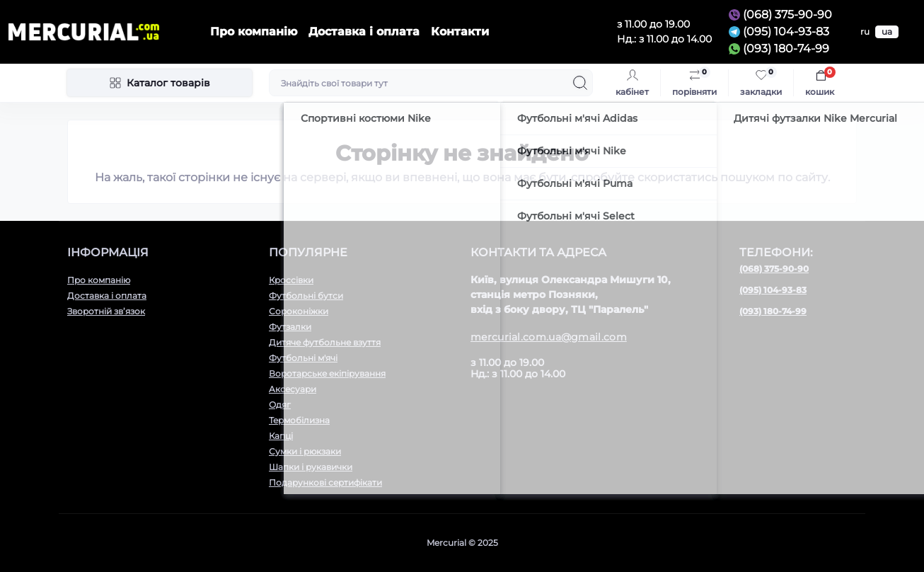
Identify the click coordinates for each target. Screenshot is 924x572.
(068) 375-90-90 (787, 15)
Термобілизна (299, 420)
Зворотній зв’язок (106, 311)
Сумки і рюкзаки (305, 451)
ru (865, 32)
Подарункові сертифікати (325, 482)
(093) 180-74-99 (786, 48)
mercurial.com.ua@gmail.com (549, 337)
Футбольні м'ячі (303, 358)
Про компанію (254, 32)
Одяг (280, 405)
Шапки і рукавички (311, 467)
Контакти (460, 32)
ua (887, 32)
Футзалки (290, 327)
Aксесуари (293, 389)
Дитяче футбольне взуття (325, 342)
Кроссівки (291, 280)
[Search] (580, 83)
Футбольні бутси (306, 296)
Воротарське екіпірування (327, 373)
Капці (281, 436)
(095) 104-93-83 (786, 32)
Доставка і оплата (364, 32)
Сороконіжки (299, 311)
